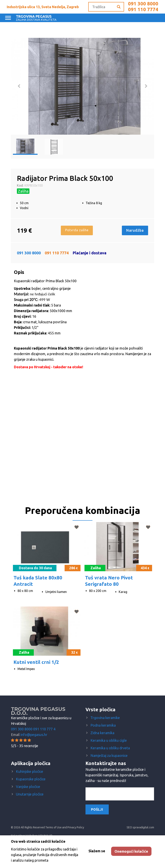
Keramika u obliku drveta (110, 748)
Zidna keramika (102, 733)
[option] (82, 86)
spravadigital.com (143, 827)
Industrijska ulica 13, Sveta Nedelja (43, 7)
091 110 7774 (143, 9)
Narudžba (135, 230)
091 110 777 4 (44, 729)
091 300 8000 (143, 4)
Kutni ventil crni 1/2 (36, 662)
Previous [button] (19, 86)
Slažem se (97, 851)
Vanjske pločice (28, 787)
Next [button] (146, 86)
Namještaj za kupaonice (109, 755)
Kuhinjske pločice (30, 771)
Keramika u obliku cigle (109, 740)
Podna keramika (103, 725)
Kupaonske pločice (31, 779)
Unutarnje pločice (30, 794)
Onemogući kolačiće (131, 851)
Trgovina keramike (105, 718)
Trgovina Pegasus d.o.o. (38, 711)
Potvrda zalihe (77, 230)
